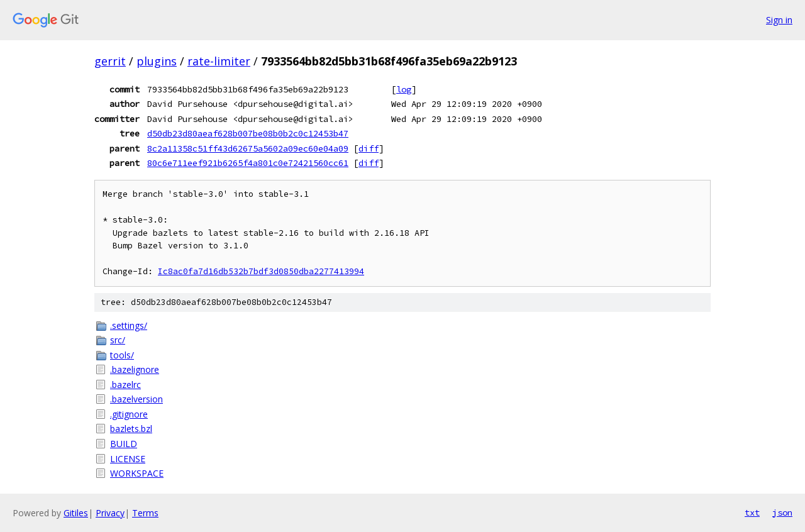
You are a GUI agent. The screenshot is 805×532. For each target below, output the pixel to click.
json (782, 513)
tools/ (122, 355)
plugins (157, 61)
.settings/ (129, 325)
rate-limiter (219, 61)
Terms (145, 513)
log (404, 89)
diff (369, 148)
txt (752, 513)
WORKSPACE (137, 473)
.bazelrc (125, 385)
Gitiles (76, 513)
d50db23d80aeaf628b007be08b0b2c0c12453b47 (248, 133)
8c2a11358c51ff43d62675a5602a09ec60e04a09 (248, 148)
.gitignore (129, 414)
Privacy (110, 513)
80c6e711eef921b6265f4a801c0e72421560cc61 (248, 163)
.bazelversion (136, 399)
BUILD (124, 444)
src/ (118, 340)
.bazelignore (135, 369)
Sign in (779, 20)
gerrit (110, 61)
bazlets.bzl (131, 429)
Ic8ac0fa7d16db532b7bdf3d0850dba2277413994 (261, 271)
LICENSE (128, 459)
